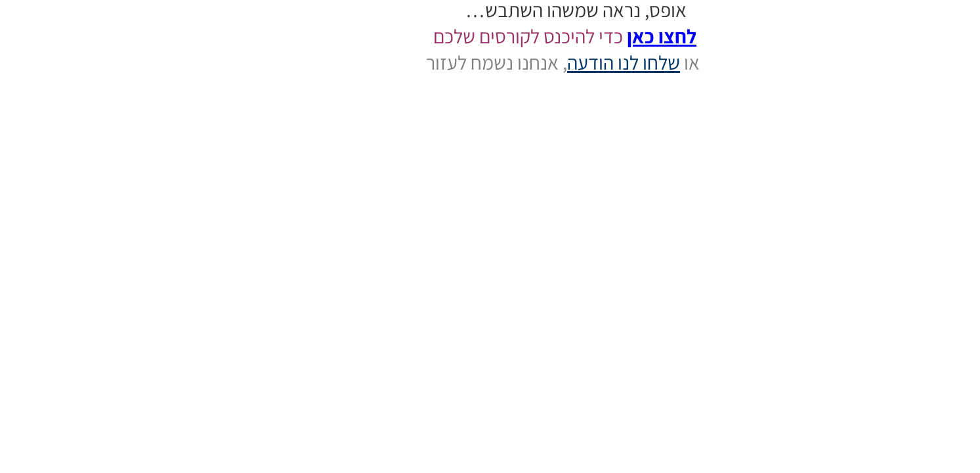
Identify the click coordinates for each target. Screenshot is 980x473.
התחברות (963, 86)
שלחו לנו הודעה (538, 62)
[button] (942, 434)
